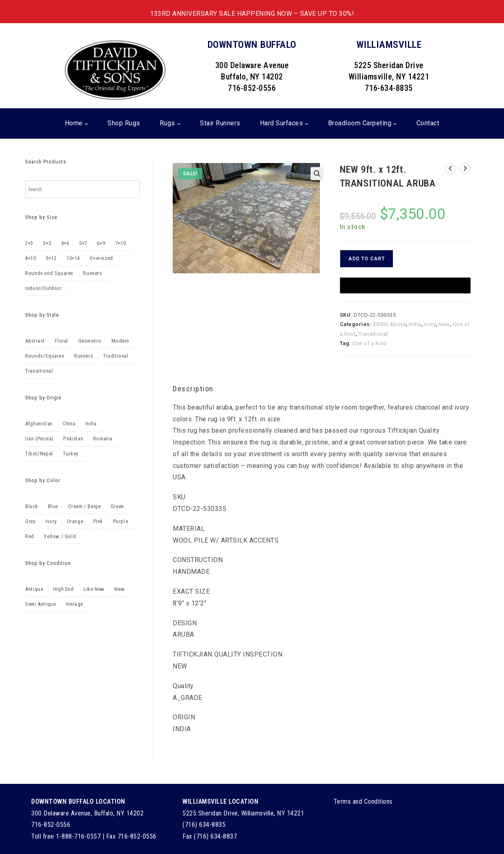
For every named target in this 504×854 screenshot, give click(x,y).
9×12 (51, 258)
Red (30, 536)
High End (63, 589)
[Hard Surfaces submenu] (307, 124)
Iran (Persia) (39, 439)
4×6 (65, 243)
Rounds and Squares (49, 273)
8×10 (30, 258)
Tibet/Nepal (39, 454)
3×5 (47, 243)
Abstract (35, 341)
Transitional (373, 334)
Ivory (430, 324)
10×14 (73, 258)
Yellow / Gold (60, 536)
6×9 (101, 243)
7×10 (120, 243)
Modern (120, 341)
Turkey (71, 454)
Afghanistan (39, 424)
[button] (317, 174)
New (444, 324)
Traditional (116, 356)
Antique (34, 589)
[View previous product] (450, 169)
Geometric (90, 341)
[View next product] (465, 169)
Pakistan (73, 439)
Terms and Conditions (363, 801)
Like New (94, 589)
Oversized (101, 258)
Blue (53, 506)
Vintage (74, 604)
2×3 (29, 243)
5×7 (83, 243)
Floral (61, 341)
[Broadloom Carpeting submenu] (395, 124)
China (69, 424)
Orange (75, 521)
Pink (98, 521)
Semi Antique (40, 604)
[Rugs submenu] (179, 124)
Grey (30, 521)
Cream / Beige (85, 506)
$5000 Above (390, 324)
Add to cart (367, 259)
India (415, 324)
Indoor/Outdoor (44, 288)
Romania (103, 439)
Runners (92, 273)
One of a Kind (370, 343)
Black (31, 506)
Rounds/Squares (45, 356)
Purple (121, 521)
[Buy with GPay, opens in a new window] (405, 285)
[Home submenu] (86, 124)
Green (117, 506)
